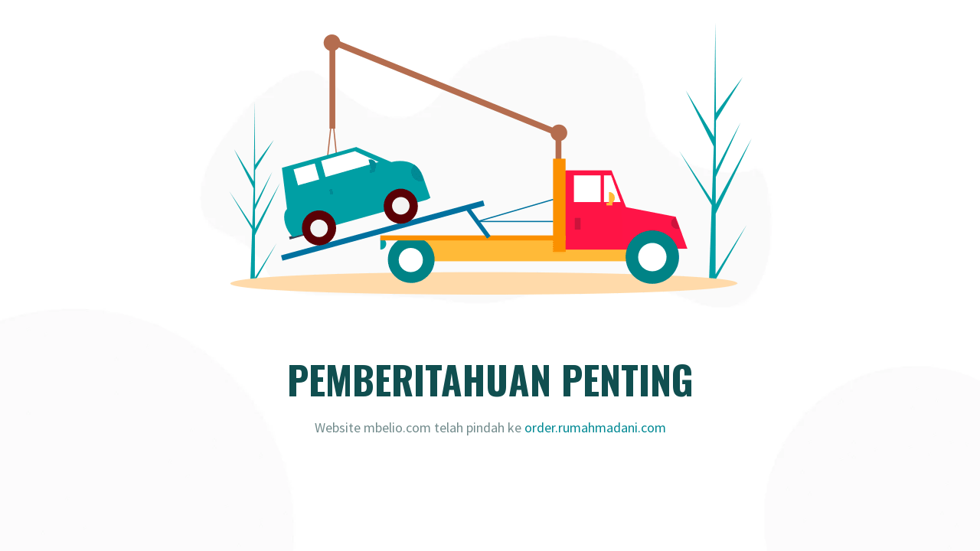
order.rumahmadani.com (595, 427)
